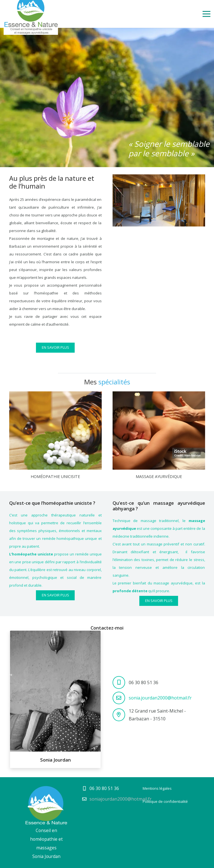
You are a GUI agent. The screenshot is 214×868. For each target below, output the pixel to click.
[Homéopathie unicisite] (55, 395)
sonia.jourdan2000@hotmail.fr (160, 698)
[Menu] (207, 14)
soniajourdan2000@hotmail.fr (121, 799)
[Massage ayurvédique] (159, 395)
